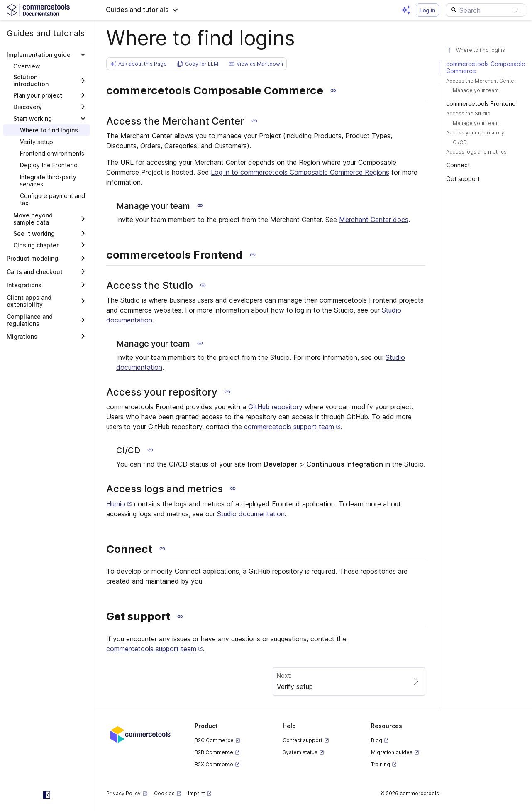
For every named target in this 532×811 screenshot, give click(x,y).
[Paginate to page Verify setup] (349, 681)
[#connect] (486, 165)
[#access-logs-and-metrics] (486, 152)
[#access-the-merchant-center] (486, 81)
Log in (427, 10)
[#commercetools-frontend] (486, 104)
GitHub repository (275, 407)
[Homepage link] (46, 10)
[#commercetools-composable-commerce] (486, 67)
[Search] (486, 10)
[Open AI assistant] (406, 10)
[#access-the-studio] (486, 114)
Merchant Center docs (374, 220)
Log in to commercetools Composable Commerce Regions (300, 172)
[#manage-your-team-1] (486, 123)
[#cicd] (486, 142)
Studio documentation (251, 514)
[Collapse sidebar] (46, 795)
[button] (142, 10)
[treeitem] (46, 66)
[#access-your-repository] (486, 133)
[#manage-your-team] (486, 90)
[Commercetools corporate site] (140, 734)
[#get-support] (486, 179)
